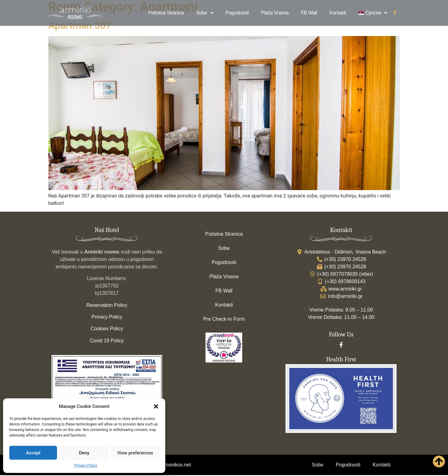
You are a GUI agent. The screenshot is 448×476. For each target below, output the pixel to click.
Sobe (205, 13)
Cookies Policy (107, 330)
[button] (156, 406)
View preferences (135, 453)
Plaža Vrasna (275, 13)
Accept (33, 453)
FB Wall (309, 13)
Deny (84, 453)
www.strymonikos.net (168, 466)
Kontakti (338, 13)
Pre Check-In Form (224, 320)
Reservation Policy (107, 306)
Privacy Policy (86, 466)
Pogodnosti (237, 13)
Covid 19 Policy (107, 342)
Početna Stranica (166, 13)
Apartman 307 (80, 26)
